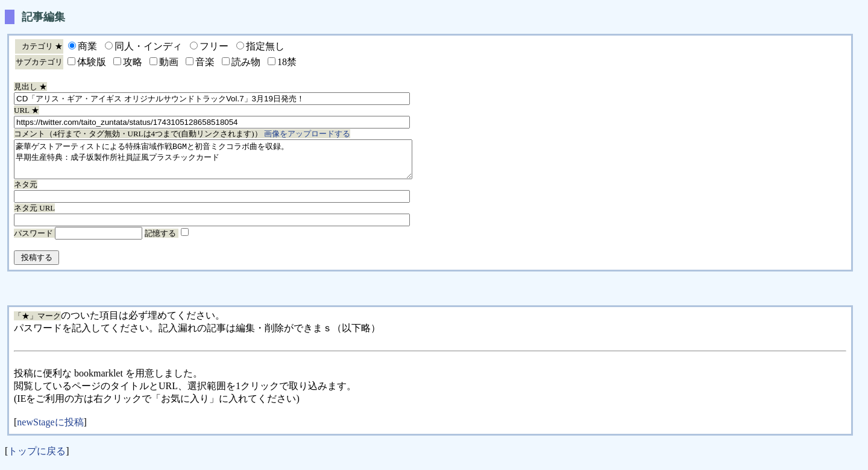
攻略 (133, 62)
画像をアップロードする (307, 134)
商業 (87, 46)
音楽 (205, 62)
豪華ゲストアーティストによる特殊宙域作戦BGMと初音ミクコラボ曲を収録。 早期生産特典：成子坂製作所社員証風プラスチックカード (237, 163)
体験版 (92, 62)
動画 (169, 62)
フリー (214, 46)
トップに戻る (37, 458)
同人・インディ (148, 46)
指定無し (265, 46)
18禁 (287, 62)
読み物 (246, 62)
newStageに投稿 (50, 429)
